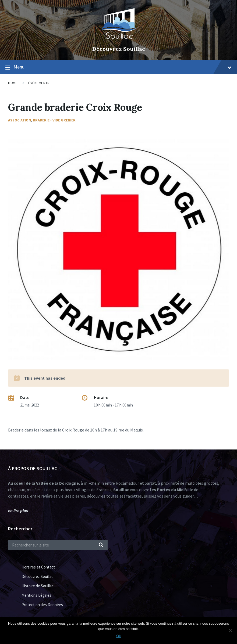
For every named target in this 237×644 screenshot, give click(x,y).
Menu (123, 67)
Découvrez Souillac (119, 49)
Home (13, 83)
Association (20, 120)
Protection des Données (42, 605)
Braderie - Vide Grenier (54, 120)
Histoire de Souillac (38, 586)
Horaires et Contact (38, 567)
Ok (119, 636)
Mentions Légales (36, 595)
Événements (39, 83)
